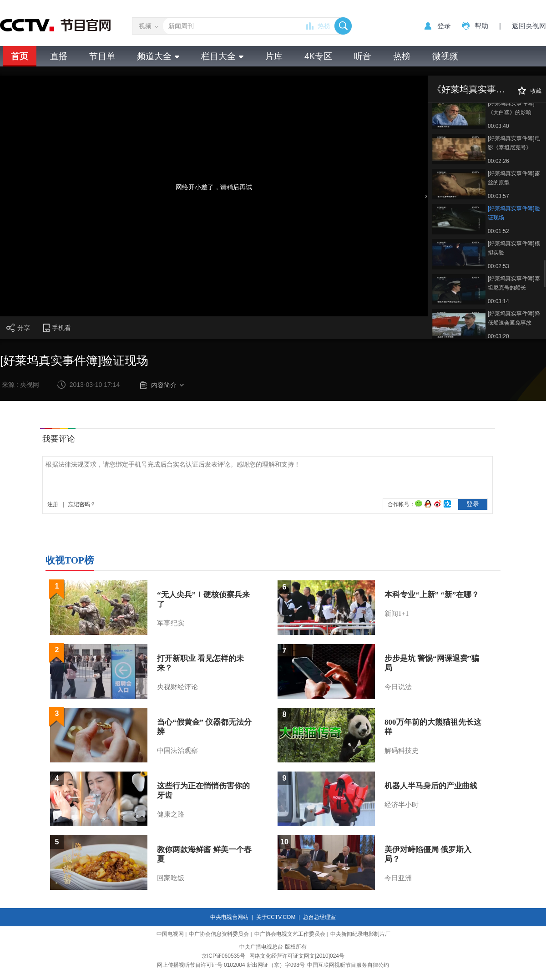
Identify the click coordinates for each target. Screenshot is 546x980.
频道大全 (158, 56)
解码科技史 (402, 751)
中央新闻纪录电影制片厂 (360, 934)
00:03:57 (498, 196)
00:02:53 (498, 266)
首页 (20, 56)
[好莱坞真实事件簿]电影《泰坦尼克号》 (514, 143)
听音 (363, 56)
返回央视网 (529, 26)
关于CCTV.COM (276, 917)
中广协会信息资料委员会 (219, 934)
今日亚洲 (398, 878)
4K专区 (318, 56)
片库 (274, 56)
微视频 (445, 56)
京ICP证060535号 (223, 956)
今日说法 (398, 687)
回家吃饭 (171, 878)
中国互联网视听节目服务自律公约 (348, 965)
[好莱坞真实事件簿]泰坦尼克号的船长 (514, 283)
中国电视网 (170, 934)
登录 (444, 26)
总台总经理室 (319, 917)
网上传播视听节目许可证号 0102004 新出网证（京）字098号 (231, 965)
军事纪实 (171, 623)
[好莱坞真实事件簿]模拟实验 (514, 248)
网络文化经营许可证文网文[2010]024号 (297, 956)
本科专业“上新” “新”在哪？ (432, 595)
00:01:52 (498, 231)
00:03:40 (498, 126)
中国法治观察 (177, 751)
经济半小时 (402, 805)
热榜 (324, 26)
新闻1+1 (397, 614)
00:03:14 (498, 301)
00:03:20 (498, 336)
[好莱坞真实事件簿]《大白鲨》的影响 (511, 108)
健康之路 (171, 814)
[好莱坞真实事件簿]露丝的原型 (514, 178)
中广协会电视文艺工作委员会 (290, 934)
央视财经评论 (177, 687)
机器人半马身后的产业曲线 (431, 786)
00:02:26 (498, 161)
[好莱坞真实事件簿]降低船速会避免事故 (514, 318)
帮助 (481, 26)
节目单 (102, 56)
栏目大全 (222, 56)
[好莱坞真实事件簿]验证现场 (514, 213)
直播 (59, 56)
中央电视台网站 (229, 917)
